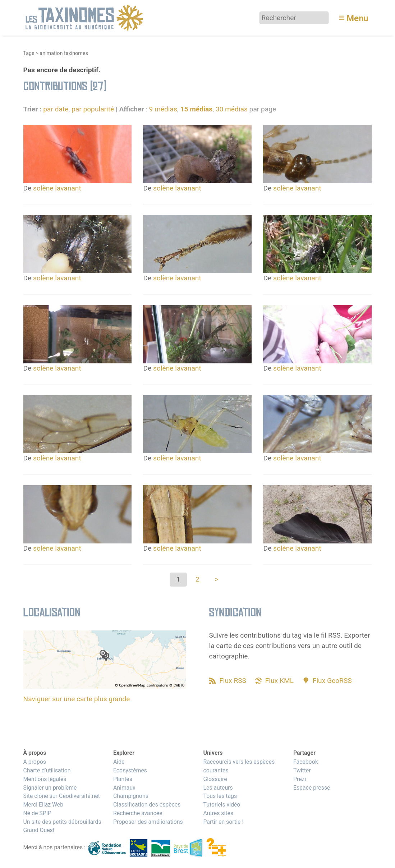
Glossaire (215, 779)
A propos (35, 762)
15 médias (196, 109)
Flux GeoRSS (332, 681)
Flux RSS (233, 681)
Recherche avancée (138, 813)
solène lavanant (57, 188)
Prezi (300, 779)
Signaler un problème (50, 788)
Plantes (123, 779)
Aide (119, 762)
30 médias (232, 109)
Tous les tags (220, 796)
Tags (29, 53)
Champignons (131, 796)
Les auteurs (218, 788)
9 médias (163, 109)
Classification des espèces (147, 805)
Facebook (306, 762)
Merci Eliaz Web (43, 805)
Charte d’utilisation (47, 770)
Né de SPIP (38, 813)
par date (56, 109)
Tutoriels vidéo (222, 805)
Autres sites (218, 813)
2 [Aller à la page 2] (197, 579)
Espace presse (312, 788)
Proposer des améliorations (148, 822)
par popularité (93, 109)
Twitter (302, 770)
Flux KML (279, 681)
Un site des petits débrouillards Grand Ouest (62, 826)
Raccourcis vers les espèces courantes (239, 766)
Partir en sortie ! (223, 822)
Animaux (124, 788)
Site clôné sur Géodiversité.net (62, 796)
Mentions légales (45, 779)
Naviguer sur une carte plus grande (77, 699)
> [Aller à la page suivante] (217, 579)
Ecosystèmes (130, 770)
